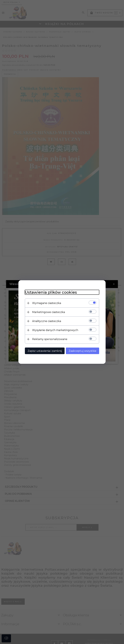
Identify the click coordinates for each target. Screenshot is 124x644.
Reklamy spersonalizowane (50, 339)
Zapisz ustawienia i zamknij (45, 351)
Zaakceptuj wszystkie (83, 351)
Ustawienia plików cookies (51, 292)
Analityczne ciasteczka (47, 321)
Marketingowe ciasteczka (49, 312)
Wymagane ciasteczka (47, 303)
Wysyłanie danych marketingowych (55, 330)
